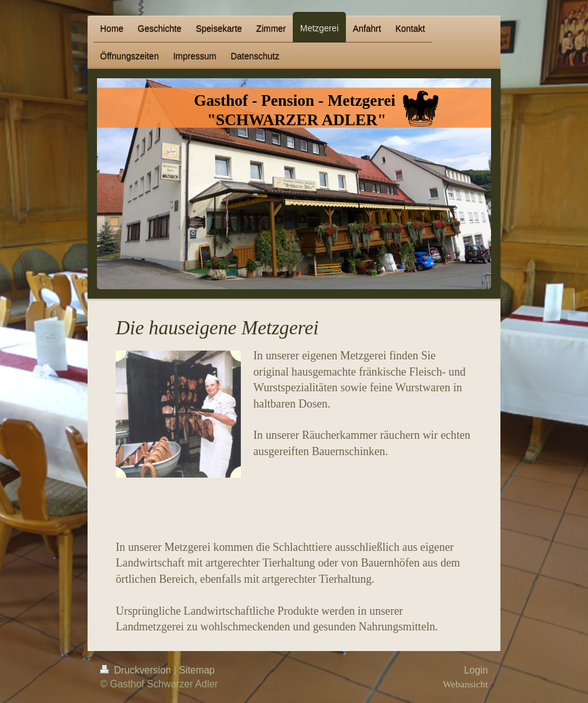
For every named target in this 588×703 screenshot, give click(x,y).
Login (476, 670)
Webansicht (465, 684)
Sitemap (197, 670)
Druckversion (137, 670)
